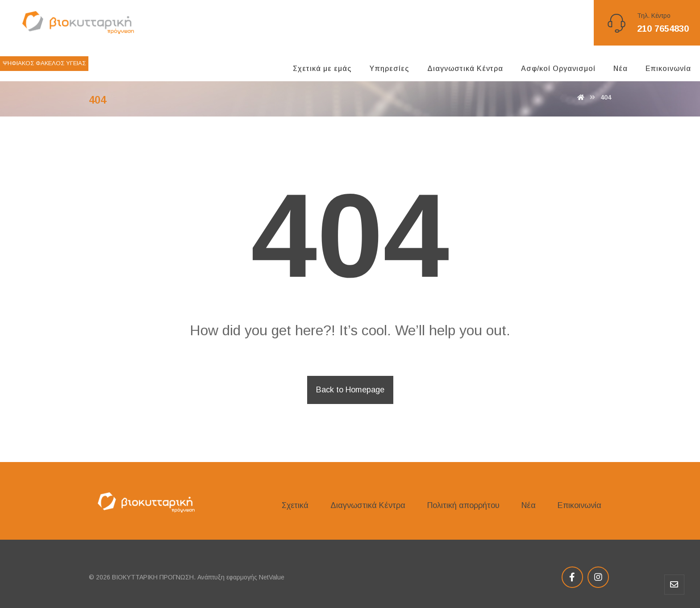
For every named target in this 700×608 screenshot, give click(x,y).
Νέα (529, 505)
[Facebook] (572, 577)
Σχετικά (295, 505)
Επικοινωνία (579, 505)
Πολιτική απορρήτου (463, 505)
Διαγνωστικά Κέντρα (368, 505)
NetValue (272, 577)
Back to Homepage (350, 390)
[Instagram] (598, 577)
